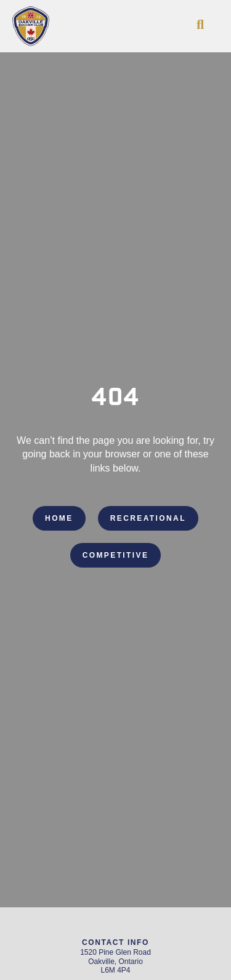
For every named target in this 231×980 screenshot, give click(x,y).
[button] (200, 25)
